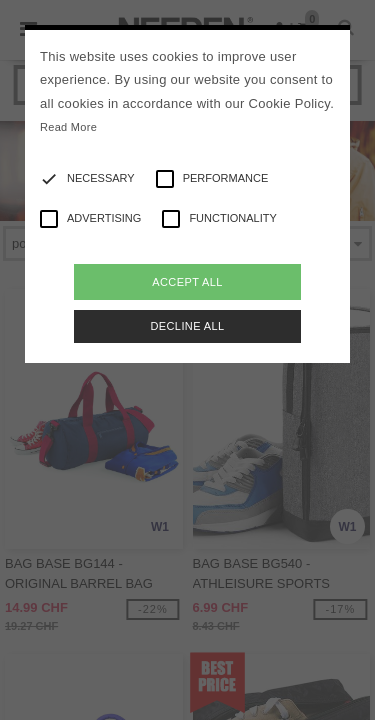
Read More (68, 127)
